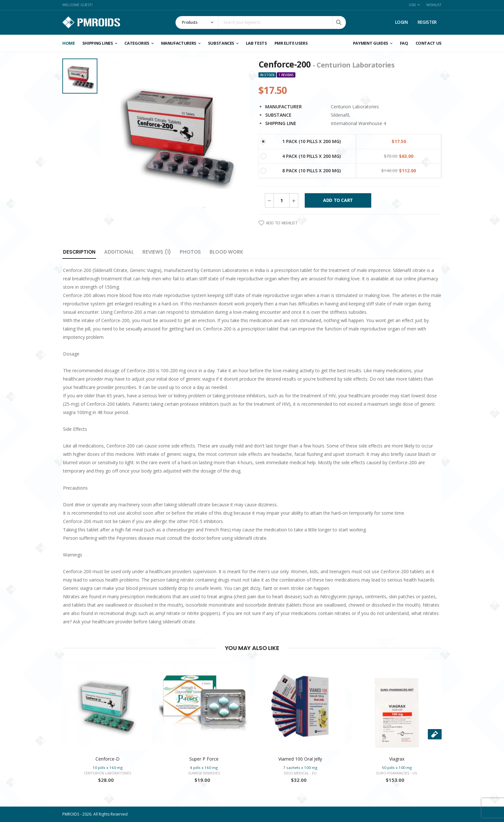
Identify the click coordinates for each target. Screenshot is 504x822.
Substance (278, 115)
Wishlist (434, 5)
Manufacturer (283, 107)
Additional (119, 252)
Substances (221, 43)
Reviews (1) (157, 252)
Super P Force (204, 759)
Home (69, 43)
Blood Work (226, 252)
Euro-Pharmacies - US (397, 773)
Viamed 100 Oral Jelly (300, 759)
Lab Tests (256, 43)
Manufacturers (179, 43)
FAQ (404, 43)
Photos (190, 252)
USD (412, 5)
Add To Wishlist (278, 223)
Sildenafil (340, 115)
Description (79, 252)
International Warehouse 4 (358, 123)
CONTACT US (429, 43)
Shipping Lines (98, 43)
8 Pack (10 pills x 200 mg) (311, 171)
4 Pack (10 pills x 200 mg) (311, 156)
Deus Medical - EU (300, 773)
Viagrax (397, 759)
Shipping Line (281, 123)
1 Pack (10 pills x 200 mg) (311, 141)
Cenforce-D (108, 759)
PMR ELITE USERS (291, 43)
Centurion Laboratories (355, 107)
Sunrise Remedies (204, 773)
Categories (137, 43)
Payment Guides (371, 43)
